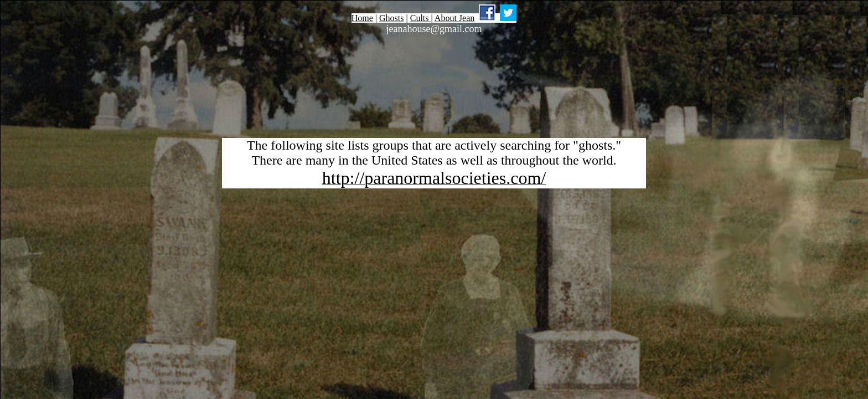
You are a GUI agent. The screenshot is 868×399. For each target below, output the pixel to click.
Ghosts (391, 18)
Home (362, 18)
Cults (421, 18)
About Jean (454, 18)
